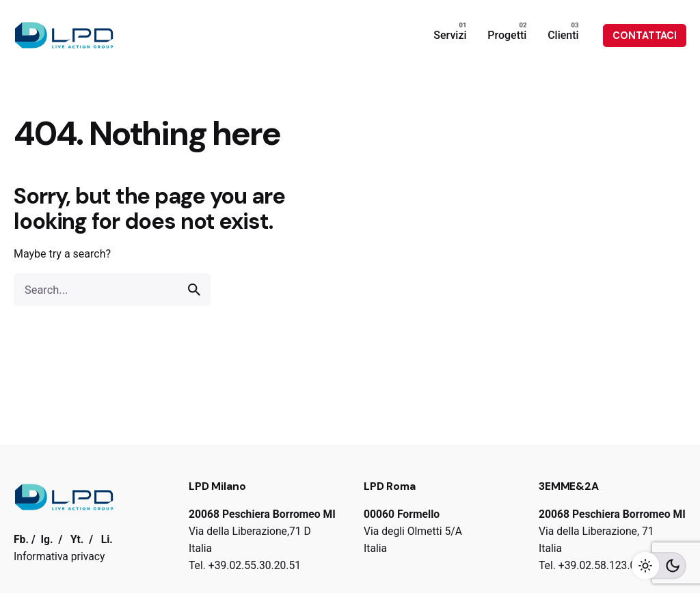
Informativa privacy (59, 556)
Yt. (77, 539)
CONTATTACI (645, 36)
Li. (107, 539)
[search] (194, 290)
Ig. (47, 539)
